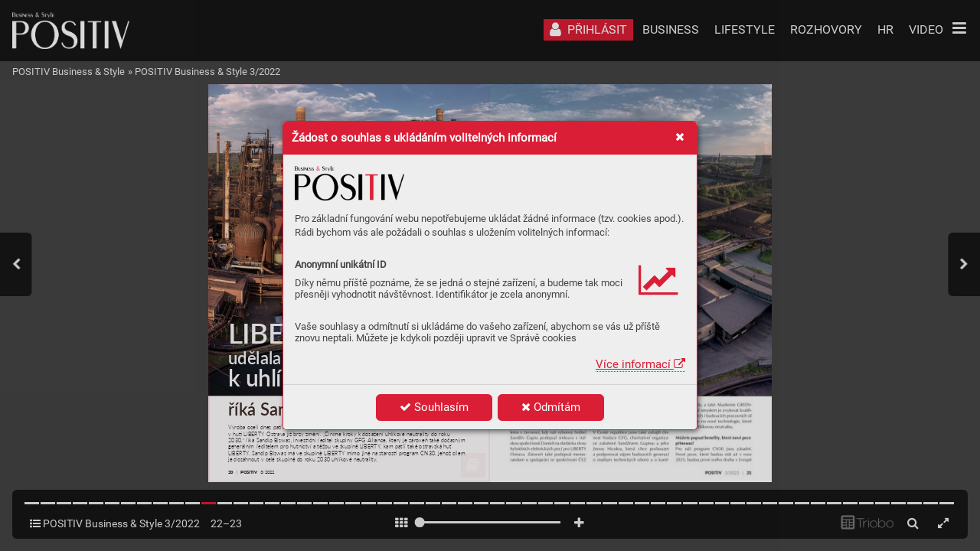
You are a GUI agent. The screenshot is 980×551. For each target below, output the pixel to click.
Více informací (640, 364)
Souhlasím (434, 407)
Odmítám (551, 407)
